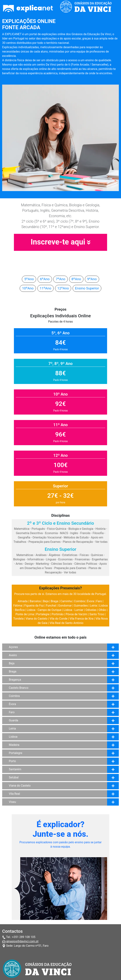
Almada (23, 601)
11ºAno (46, 288)
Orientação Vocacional (47, 537)
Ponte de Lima (25, 614)
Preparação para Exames (45, 542)
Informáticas (35, 559)
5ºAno (29, 279)
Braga (54, 601)
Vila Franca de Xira (81, 619)
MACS (64, 533)
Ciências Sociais (62, 564)
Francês (85, 533)
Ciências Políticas (86, 564)
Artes (19, 564)
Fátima (18, 606)
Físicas (84, 555)
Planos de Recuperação (78, 542)
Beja (46, 601)
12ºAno (63, 288)
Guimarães (81, 606)
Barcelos (35, 601)
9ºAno (92, 279)
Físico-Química (57, 529)
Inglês (74, 533)
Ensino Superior (87, 288)
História (100, 529)
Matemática (22, 529)
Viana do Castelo (37, 619)
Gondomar (65, 606)
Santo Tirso (97, 614)
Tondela (19, 619)
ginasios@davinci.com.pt (22, 941)
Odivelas (91, 610)
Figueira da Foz (34, 606)
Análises (41, 555)
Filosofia (98, 533)
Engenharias (100, 559)
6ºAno (45, 279)
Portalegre (43, 614)
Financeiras (82, 559)
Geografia (24, 537)
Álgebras (54, 555)
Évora (91, 601)
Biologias (19, 559)
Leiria (93, 606)
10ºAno (28, 288)
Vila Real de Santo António (66, 623)
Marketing (42, 564)
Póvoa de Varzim (77, 614)
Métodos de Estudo (76, 537)
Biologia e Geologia (81, 529)
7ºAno (60, 279)
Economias (65, 559)
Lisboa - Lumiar (73, 610)
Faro (99, 601)
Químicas (97, 555)
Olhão (102, 610)
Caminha (66, 601)
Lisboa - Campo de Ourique (44, 610)
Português (38, 529)
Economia (51, 533)
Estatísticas (70, 555)
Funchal (51, 606)
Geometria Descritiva (29, 533)
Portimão (58, 614)
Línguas (51, 559)
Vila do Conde (59, 619)
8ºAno (76, 279)
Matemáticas (25, 555)
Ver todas (101, 542)
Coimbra (79, 601)
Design (29, 564)
